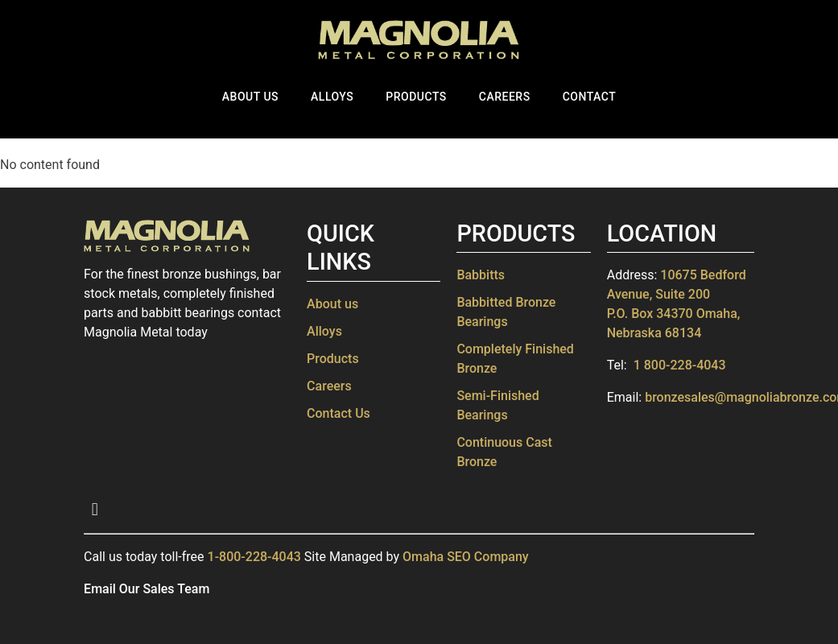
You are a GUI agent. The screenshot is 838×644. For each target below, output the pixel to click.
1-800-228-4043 (254, 557)
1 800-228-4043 (680, 365)
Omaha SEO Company (466, 557)
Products (416, 97)
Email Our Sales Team (147, 589)
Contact (590, 97)
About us (332, 304)
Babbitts (481, 275)
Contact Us (339, 413)
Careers (505, 97)
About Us (250, 97)
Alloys (332, 97)
